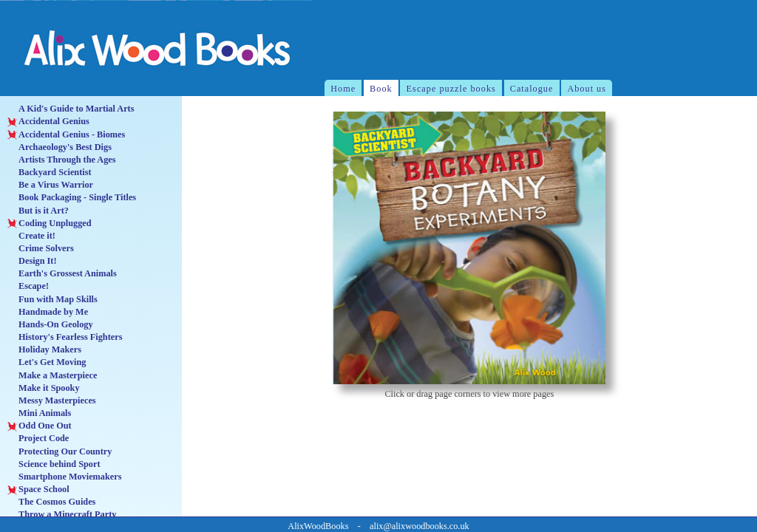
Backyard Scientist (49, 173)
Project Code (38, 439)
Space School (38, 490)
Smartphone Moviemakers (64, 477)
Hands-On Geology (50, 325)
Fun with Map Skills (52, 300)
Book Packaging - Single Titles (72, 198)
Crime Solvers (40, 249)
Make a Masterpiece (52, 376)
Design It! (32, 261)
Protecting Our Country (60, 452)
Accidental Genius (48, 122)
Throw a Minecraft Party (62, 515)
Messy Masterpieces (51, 401)
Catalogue (532, 89)
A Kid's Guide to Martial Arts (71, 109)
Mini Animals (39, 413)
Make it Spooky (43, 388)
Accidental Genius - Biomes (66, 135)
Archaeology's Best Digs (60, 147)
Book (381, 89)
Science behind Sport (54, 464)
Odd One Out (39, 426)
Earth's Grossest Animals (62, 274)
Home (343, 89)
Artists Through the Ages (61, 160)
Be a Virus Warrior (50, 185)
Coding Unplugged (49, 224)
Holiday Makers (44, 350)
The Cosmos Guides (51, 502)
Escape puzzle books (451, 89)
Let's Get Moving (47, 362)
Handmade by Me (48, 312)
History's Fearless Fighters (65, 337)
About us (587, 89)
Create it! (31, 236)
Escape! (28, 286)
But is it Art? (38, 211)
